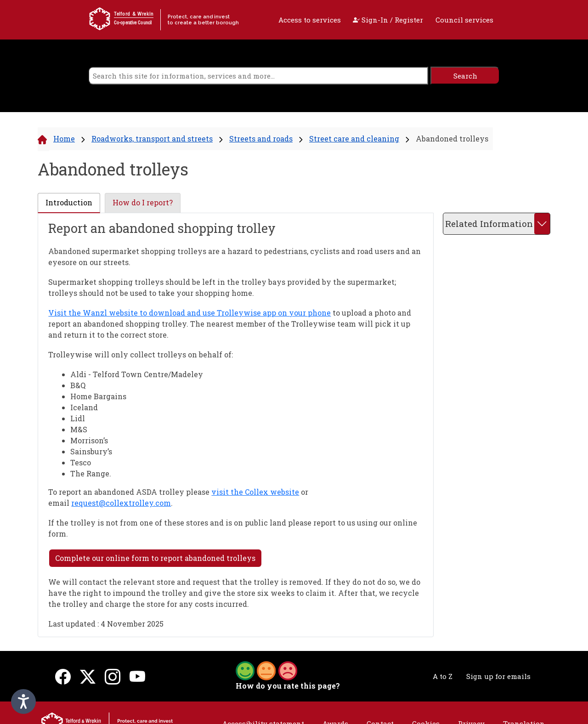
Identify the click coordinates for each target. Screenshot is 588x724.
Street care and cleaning (354, 139)
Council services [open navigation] (464, 20)
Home (64, 139)
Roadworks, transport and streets (152, 139)
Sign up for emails (498, 676)
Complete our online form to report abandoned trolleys (155, 558)
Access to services (310, 20)
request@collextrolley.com (121, 503)
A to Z (443, 676)
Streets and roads (261, 139)
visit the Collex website (255, 492)
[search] (258, 76)
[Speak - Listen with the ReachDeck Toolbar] (23, 701)
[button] (266, 670)
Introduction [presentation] (69, 202)
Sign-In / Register (388, 20)
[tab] (69, 203)
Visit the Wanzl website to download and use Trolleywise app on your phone (189, 313)
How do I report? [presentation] (143, 202)
